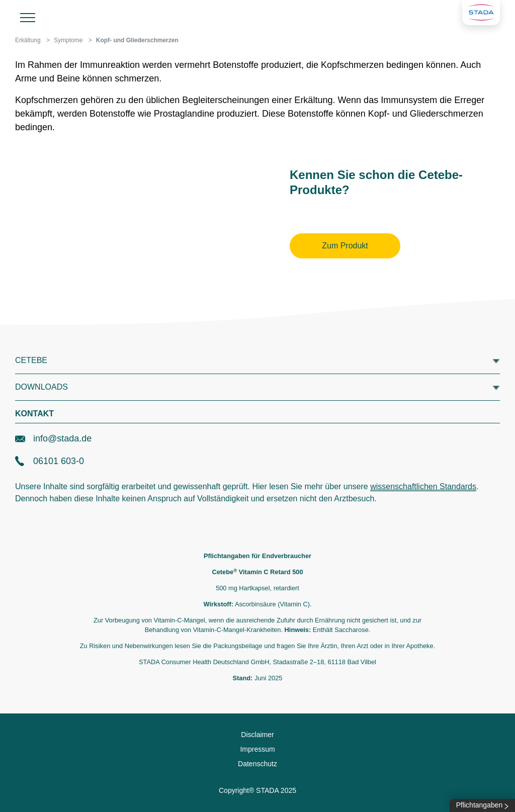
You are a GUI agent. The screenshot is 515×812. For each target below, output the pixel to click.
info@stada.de (53, 438)
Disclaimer (257, 735)
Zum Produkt (345, 246)
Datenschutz (257, 764)
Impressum (257, 749)
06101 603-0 (50, 461)
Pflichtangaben (483, 805)
